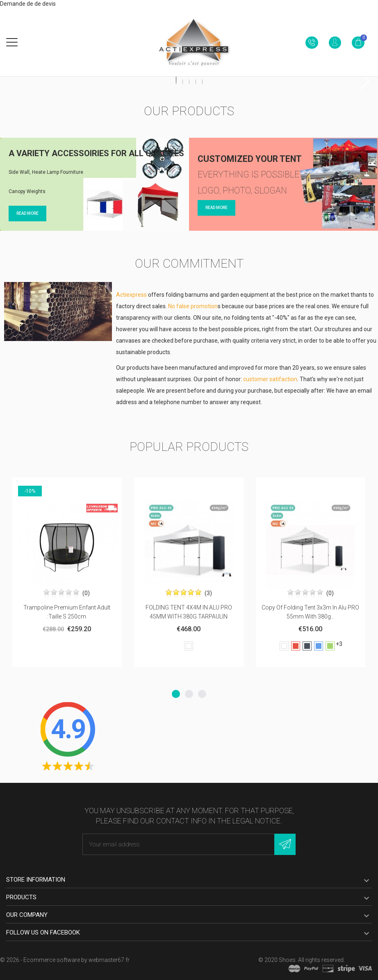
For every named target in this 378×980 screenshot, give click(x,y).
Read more (27, 210)
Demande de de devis (28, 4)
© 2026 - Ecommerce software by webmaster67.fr (65, 960)
